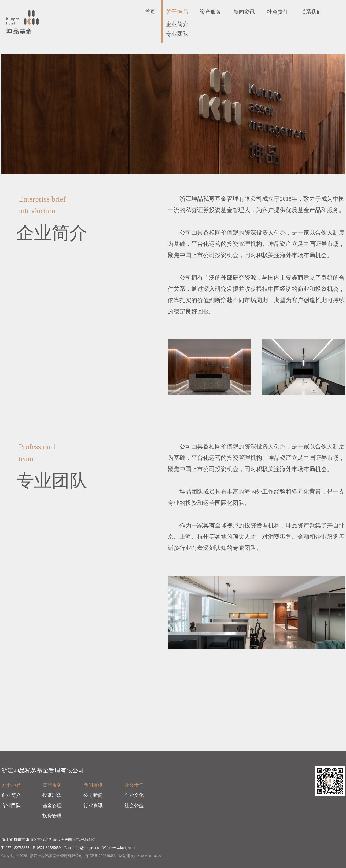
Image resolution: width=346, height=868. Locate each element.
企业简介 (177, 24)
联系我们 (311, 12)
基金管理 (52, 805)
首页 (150, 12)
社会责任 (278, 12)
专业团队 (177, 34)
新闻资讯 (244, 12)
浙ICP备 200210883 (100, 856)
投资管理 (52, 816)
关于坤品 (177, 12)
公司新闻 (93, 795)
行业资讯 (93, 805)
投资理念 (52, 795)
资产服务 (211, 12)
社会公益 (134, 805)
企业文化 (134, 795)
